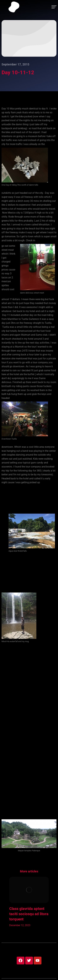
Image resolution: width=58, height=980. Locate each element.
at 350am (46, 482)
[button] (5, 902)
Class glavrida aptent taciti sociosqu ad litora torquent (29, 914)
